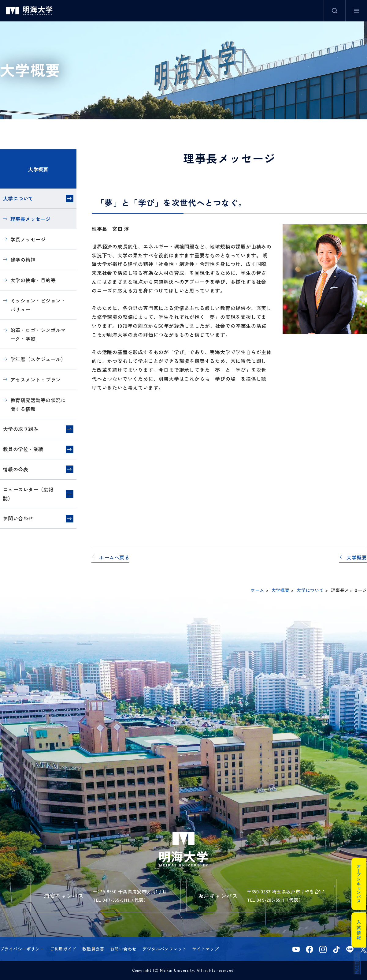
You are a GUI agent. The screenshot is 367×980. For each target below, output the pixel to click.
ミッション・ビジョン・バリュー (38, 305)
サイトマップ (206, 949)
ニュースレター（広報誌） (28, 494)
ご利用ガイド (63, 949)
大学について (18, 198)
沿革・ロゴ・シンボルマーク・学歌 (38, 334)
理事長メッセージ (31, 219)
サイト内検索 (335, 11)
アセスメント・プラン (36, 380)
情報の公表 (16, 469)
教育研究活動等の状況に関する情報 (38, 404)
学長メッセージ (28, 239)
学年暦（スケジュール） (38, 359)
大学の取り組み (21, 429)
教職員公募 (93, 949)
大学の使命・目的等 (33, 280)
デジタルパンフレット (164, 949)
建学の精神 (23, 260)
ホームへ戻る (114, 557)
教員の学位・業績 (23, 449)
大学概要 (38, 169)
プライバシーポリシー (22, 949)
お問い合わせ (18, 518)
